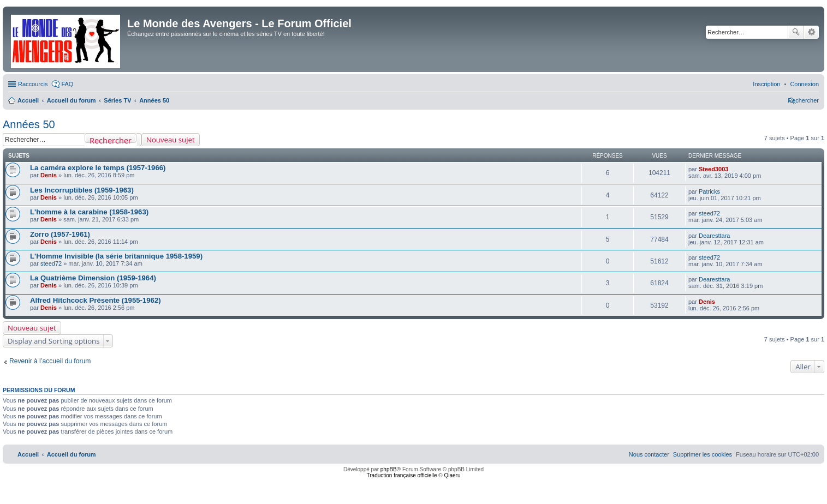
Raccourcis (33, 84)
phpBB (389, 469)
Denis (49, 175)
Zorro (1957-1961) (60, 234)
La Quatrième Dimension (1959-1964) (93, 278)
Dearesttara (714, 236)
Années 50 (29, 124)
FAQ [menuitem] (67, 84)
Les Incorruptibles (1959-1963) (82, 190)
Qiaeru (452, 475)
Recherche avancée (811, 32)
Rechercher (796, 32)
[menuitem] (804, 84)
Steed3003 (713, 169)
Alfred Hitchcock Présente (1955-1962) (96, 300)
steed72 (709, 213)
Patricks (709, 191)
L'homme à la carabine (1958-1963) (89, 212)
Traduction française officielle (402, 475)
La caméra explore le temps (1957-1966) (98, 168)
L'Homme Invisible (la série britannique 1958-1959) (116, 256)
